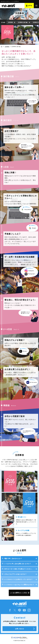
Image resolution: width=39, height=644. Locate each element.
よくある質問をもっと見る (19, 593)
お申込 (30, 6)
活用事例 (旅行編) (23, 22)
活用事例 (10, 22)
